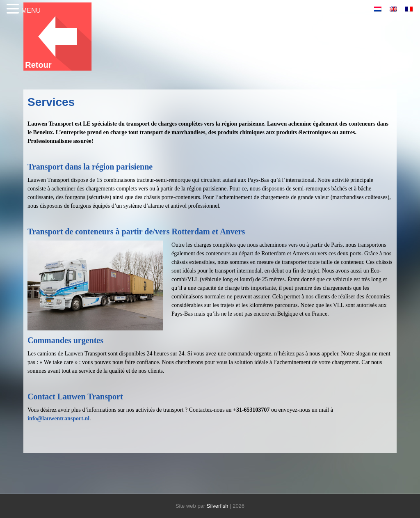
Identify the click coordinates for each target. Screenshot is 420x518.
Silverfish (218, 506)
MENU (31, 10)
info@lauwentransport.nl (58, 418)
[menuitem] (378, 9)
